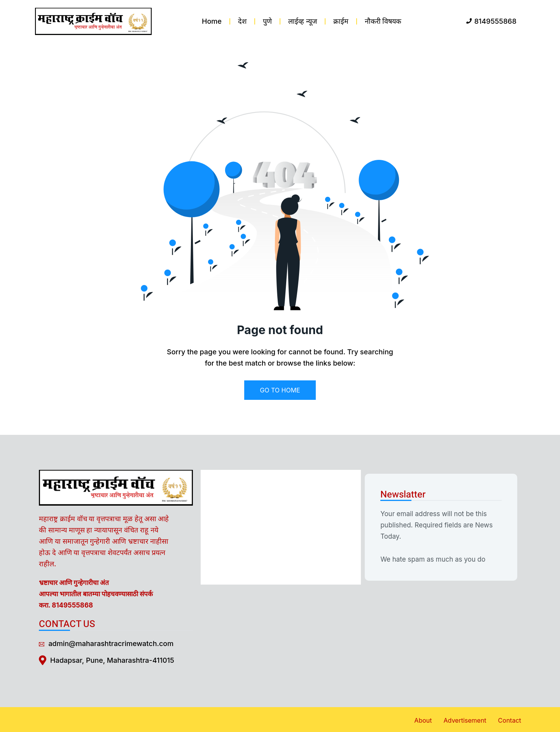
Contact (510, 720)
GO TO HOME (280, 390)
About (423, 720)
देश (242, 21)
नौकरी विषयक (383, 21)
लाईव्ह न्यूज (303, 21)
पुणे (267, 21)
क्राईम (341, 21)
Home (212, 21)
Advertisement (465, 720)
